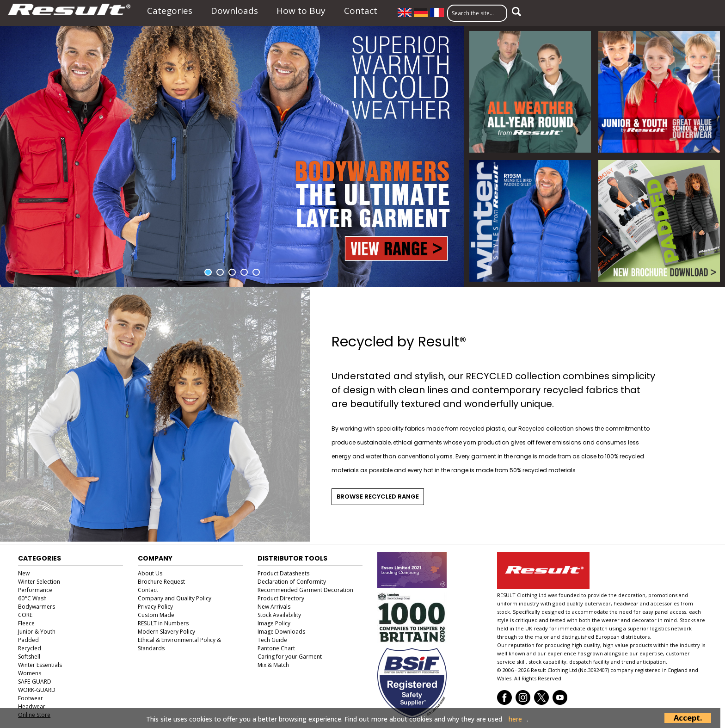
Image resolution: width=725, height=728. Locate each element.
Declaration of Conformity (292, 582)
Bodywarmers (37, 607)
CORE (25, 615)
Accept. (688, 718)
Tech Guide (272, 640)
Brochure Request (161, 582)
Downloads (234, 11)
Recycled (30, 648)
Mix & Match (273, 665)
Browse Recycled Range (378, 497)
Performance (35, 590)
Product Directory (281, 598)
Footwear (31, 698)
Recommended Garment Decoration (305, 590)
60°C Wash (32, 598)
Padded (28, 640)
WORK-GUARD (37, 690)
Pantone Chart (276, 648)
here (515, 719)
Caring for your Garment (290, 657)
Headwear (32, 706)
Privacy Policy (155, 607)
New (24, 573)
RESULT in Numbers (163, 623)
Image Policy (274, 623)
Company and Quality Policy (175, 598)
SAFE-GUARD (35, 682)
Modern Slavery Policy (166, 632)
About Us (150, 573)
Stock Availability (279, 615)
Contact (361, 11)
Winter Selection (39, 582)
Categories (170, 11)
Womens (30, 673)
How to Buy (301, 11)
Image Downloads (281, 632)
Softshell (29, 657)
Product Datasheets (283, 573)
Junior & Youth (37, 632)
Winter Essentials (40, 665)
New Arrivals (274, 607)
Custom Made (156, 615)
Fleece (26, 623)
